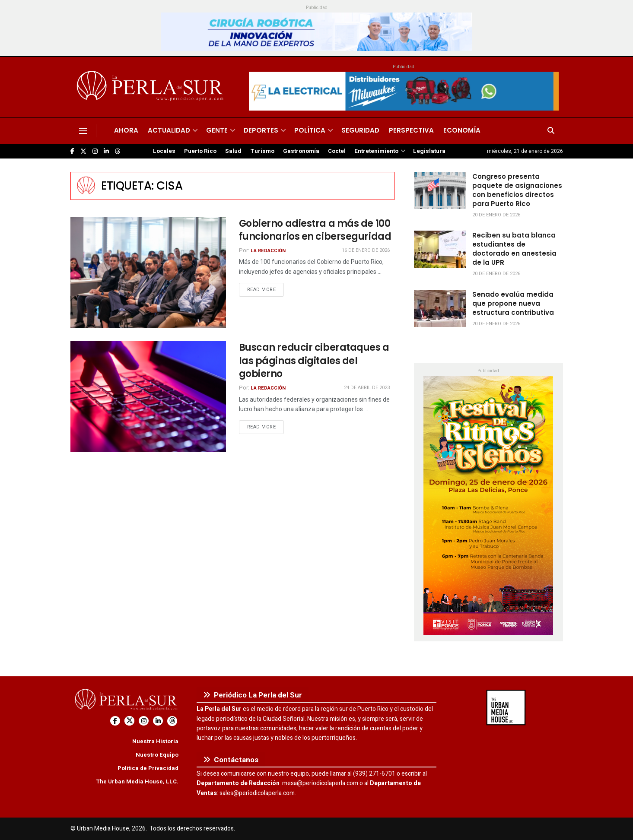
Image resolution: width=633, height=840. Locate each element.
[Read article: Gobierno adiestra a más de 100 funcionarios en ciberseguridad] (148, 273)
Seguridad (360, 130)
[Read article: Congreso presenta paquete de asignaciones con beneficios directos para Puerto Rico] (440, 190)
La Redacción (268, 251)
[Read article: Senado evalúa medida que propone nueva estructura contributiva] (440, 308)
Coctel (337, 151)
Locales (164, 151)
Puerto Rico (200, 151)
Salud (233, 151)
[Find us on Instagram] (95, 151)
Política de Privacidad (148, 768)
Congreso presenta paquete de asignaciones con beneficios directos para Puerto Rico (517, 190)
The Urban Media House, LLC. (137, 781)
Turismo (262, 151)
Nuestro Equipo (157, 755)
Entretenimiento (376, 151)
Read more (266, 289)
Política (310, 130)
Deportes (261, 130)
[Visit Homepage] (151, 87)
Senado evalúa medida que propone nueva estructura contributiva (513, 303)
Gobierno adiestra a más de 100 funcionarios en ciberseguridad (315, 230)
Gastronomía (301, 151)
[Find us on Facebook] (72, 151)
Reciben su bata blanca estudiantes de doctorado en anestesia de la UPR (514, 249)
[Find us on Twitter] (83, 151)
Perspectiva (411, 130)
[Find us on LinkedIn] (106, 151)
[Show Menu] (83, 131)
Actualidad (169, 130)
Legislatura (429, 151)
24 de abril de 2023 (367, 388)
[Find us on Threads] (118, 152)
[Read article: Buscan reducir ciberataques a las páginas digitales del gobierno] (148, 397)
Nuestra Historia (155, 741)
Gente (217, 130)
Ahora (126, 130)
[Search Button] (551, 131)
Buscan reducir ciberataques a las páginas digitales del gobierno (314, 361)
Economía (462, 130)
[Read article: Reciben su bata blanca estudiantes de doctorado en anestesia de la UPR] (440, 249)
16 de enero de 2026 (366, 250)
